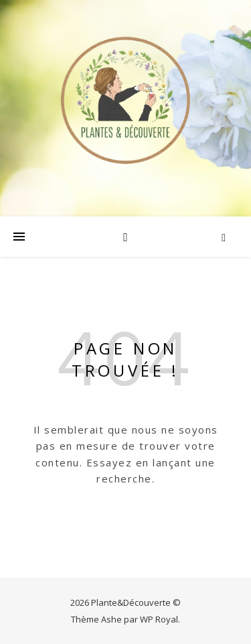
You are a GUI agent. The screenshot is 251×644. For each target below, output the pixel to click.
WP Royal (159, 619)
